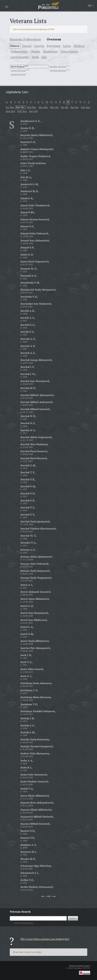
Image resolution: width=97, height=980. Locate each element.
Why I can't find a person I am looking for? (45, 939)
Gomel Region (18, 70)
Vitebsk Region (58, 70)
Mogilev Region (58, 66)
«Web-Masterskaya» (75, 968)
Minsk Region (18, 74)
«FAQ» (39, 952)
